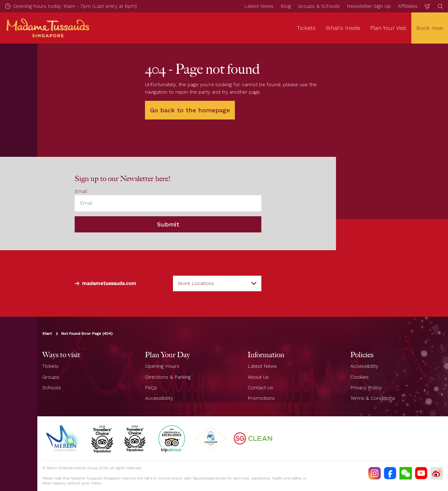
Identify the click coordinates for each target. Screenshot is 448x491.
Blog (286, 6)
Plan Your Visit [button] (388, 28)
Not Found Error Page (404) (87, 334)
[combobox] (217, 283)
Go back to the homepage (190, 110)
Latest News (259, 6)
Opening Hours (162, 366)
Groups (51, 377)
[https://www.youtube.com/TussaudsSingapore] (421, 473)
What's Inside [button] (343, 28)
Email (81, 191)
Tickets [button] (306, 28)
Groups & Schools (319, 6)
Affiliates (408, 6)
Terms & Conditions (373, 398)
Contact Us (260, 388)
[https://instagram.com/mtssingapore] (375, 473)
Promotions (261, 398)
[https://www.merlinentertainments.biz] (63, 438)
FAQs (151, 388)
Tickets (50, 366)
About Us (258, 377)
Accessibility (159, 398)
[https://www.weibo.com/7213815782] (437, 473)
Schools (52, 388)
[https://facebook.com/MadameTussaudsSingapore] (390, 473)
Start (47, 334)
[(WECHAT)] (406, 473)
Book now (430, 28)
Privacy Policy (366, 388)
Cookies (359, 377)
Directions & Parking (168, 377)
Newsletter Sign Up (369, 6)
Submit (168, 224)
